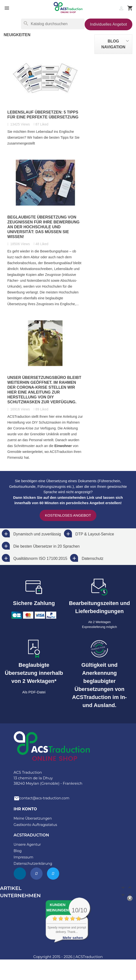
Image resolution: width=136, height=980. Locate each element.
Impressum (23, 857)
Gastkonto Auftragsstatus (35, 825)
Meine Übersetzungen (33, 818)
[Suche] (53, 24)
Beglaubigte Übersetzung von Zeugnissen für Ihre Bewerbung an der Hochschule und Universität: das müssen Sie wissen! (43, 227)
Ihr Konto (25, 809)
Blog (18, 851)
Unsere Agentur (27, 844)
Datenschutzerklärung (33, 864)
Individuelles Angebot (108, 24)
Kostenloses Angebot (68, 515)
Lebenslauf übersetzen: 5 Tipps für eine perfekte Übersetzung (43, 115)
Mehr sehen (73, 938)
